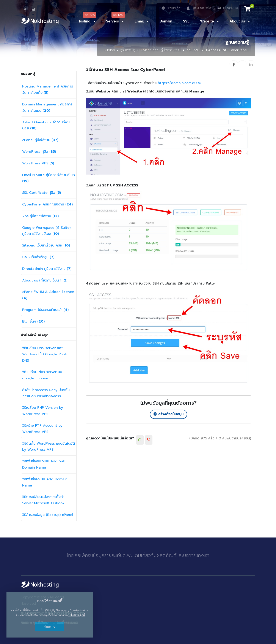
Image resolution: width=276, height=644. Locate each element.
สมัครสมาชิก (199, 8)
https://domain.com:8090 (180, 83)
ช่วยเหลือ (171, 8)
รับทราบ (50, 626)
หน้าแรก (109, 50)
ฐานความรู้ (128, 50)
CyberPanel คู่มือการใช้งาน (161, 50)
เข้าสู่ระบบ (228, 8)
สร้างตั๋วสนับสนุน (169, 414)
